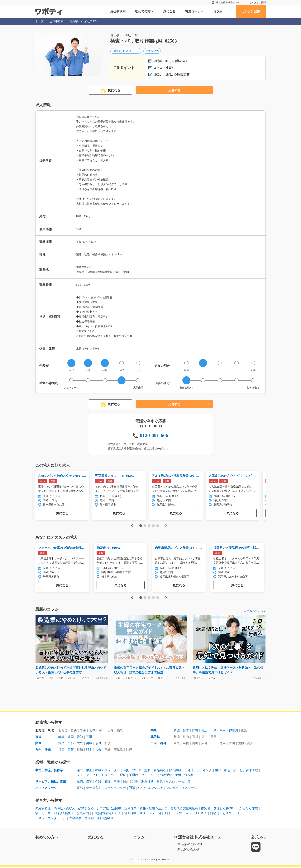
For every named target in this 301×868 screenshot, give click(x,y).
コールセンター (115, 789)
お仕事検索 (118, 11)
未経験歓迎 (43, 809)
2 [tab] (145, 526)
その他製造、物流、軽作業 (175, 776)
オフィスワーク (46, 789)
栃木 (186, 731)
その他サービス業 (178, 782)
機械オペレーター (107, 771)
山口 (213, 744)
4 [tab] (153, 526)
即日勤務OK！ (107, 819)
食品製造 (160, 771)
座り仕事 (131, 809)
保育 (126, 782)
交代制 (89, 819)
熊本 (89, 750)
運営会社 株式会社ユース (229, 2)
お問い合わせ (190, 850)
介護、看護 (103, 782)
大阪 (80, 744)
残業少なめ (152, 51)
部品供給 (175, 771)
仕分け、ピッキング (198, 771)
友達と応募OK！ (225, 809)
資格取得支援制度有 (184, 809)
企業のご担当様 (192, 845)
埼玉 (204, 731)
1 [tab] (141, 526)
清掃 (117, 782)
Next (166, 526)
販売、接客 (84, 782)
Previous (131, 526)
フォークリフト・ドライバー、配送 (101, 776)
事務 (80, 789)
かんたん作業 (249, 809)
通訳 (132, 789)
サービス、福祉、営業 (51, 782)
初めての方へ (144, 11)
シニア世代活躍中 (109, 809)
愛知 (80, 738)
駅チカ (40, 814)
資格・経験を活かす (154, 809)
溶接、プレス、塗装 (137, 771)
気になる (169, 11)
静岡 (71, 738)
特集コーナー (194, 11)
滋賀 (61, 744)
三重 (89, 738)
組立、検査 (84, 771)
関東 (154, 731)
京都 (71, 744)
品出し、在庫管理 (246, 771)
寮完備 (206, 809)
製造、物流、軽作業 (49, 771)
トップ (39, 21)
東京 (223, 731)
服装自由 (83, 814)
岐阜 (61, 738)
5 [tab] (158, 526)
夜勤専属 (75, 819)
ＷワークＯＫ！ (196, 814)
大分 (98, 750)
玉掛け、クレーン (141, 776)
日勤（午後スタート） (51, 819)
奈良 (98, 744)
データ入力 (94, 789)
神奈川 (233, 731)
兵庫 (89, 744)
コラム (218, 11)
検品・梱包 (223, 771)
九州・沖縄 (43, 750)
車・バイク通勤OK (61, 814)
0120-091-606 (154, 436)
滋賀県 (74, 21)
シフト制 (155, 814)
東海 (38, 738)
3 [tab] (149, 526)
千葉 (213, 731)
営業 (160, 782)
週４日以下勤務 (135, 814)
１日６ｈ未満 (173, 814)
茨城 (177, 731)
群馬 (195, 731)
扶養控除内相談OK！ (106, 814)
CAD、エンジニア (151, 789)
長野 (213, 738)
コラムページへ (253, 611)
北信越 (155, 738)
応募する (174, 91)
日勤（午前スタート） (126, 51)
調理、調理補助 (143, 782)
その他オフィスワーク (182, 789)
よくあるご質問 (258, 2)
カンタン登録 (251, 11)
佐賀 (71, 750)
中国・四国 (158, 744)
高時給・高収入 (64, 809)
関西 (38, 744)
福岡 (61, 750)
